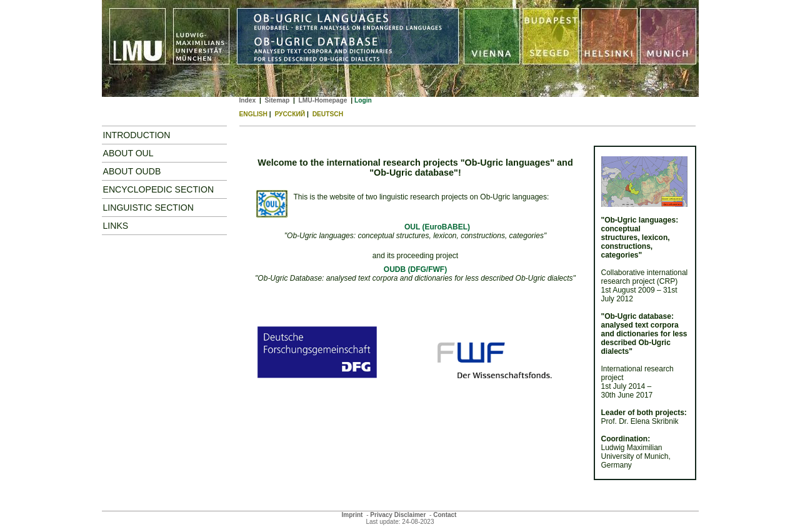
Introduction (137, 135)
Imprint (352, 515)
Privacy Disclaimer (398, 515)
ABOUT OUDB (132, 171)
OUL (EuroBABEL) (437, 227)
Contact (445, 515)
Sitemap (277, 100)
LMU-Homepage (323, 100)
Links (116, 226)
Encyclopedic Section (159, 189)
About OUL (128, 153)
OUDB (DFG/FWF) (415, 269)
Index (248, 100)
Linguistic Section (149, 208)
